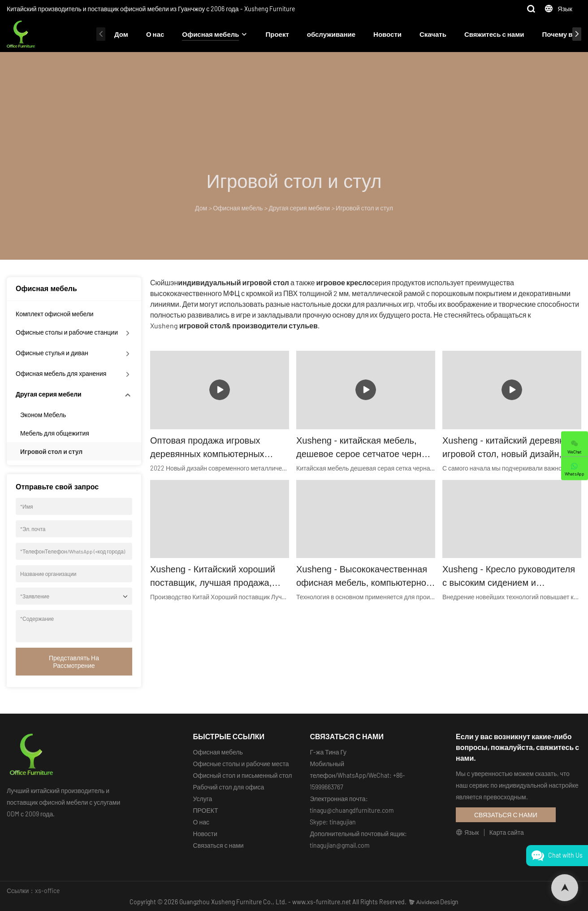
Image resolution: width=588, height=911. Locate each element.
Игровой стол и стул (364, 208)
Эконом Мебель (43, 415)
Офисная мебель (210, 34)
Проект (277, 34)
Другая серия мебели (299, 208)
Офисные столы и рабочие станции (67, 332)
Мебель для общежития (55, 433)
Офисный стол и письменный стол (243, 775)
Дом (121, 34)
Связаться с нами (218, 845)
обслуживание (331, 34)
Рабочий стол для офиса (229, 787)
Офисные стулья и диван (52, 353)
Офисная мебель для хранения (61, 373)
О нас (155, 34)
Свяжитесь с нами (494, 34)
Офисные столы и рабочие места (241, 764)
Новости (387, 34)
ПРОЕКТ (206, 810)
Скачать (433, 34)
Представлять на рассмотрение (74, 662)
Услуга (203, 799)
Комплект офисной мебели (55, 314)
